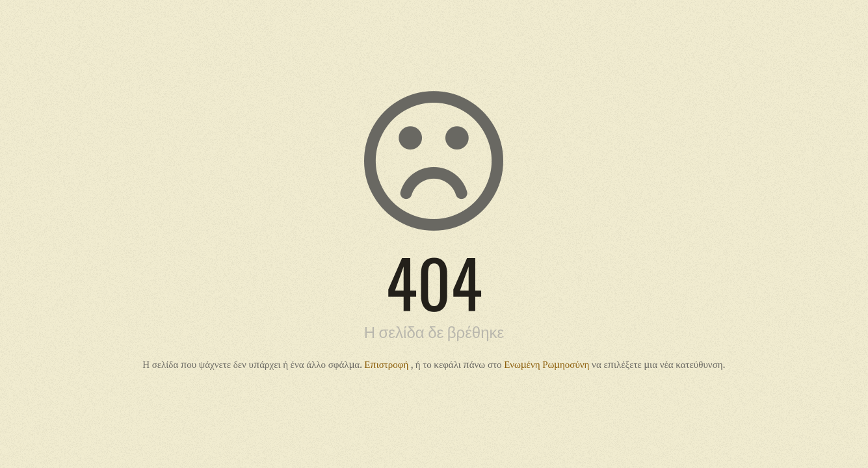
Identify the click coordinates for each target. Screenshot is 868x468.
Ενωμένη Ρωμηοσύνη (548, 364)
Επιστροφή (387, 364)
